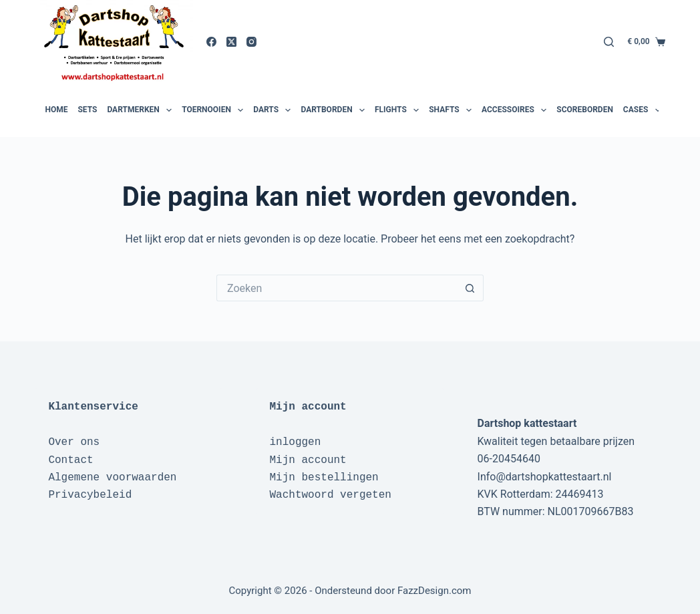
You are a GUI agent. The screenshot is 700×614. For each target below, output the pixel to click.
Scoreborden (585, 110)
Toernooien (214, 110)
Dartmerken (141, 110)
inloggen (295, 442)
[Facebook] (211, 42)
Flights (398, 110)
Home (56, 110)
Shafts (452, 110)
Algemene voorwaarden (112, 478)
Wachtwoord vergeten (330, 495)
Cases (644, 110)
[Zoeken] (609, 42)
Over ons (74, 442)
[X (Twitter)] (231, 42)
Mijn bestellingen (324, 478)
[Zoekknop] (470, 288)
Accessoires (516, 110)
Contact (70, 460)
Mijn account (308, 460)
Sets (87, 110)
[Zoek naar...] (337, 288)
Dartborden (334, 110)
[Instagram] (251, 42)
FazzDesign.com (434, 591)
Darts (274, 110)
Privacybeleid (90, 495)
